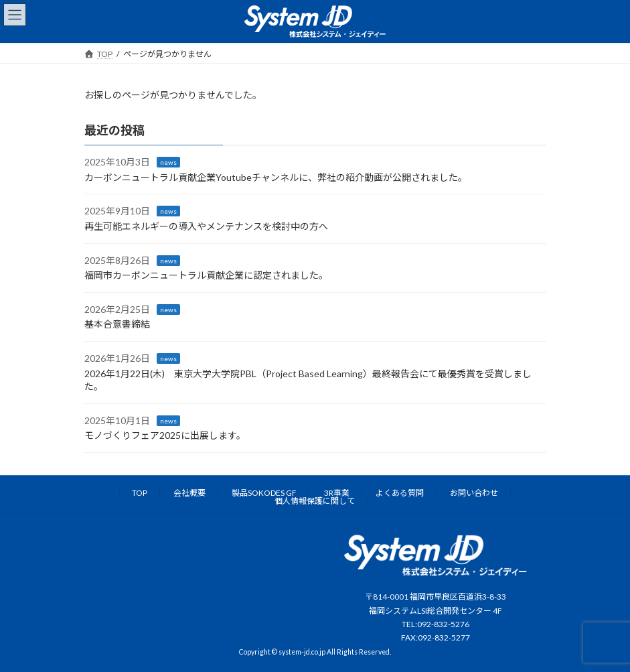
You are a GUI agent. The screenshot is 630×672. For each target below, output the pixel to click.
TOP (140, 493)
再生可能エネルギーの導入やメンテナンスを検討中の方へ (206, 226)
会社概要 (189, 493)
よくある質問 (400, 493)
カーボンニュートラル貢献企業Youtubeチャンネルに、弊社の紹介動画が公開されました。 (276, 177)
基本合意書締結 (117, 324)
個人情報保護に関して (315, 501)
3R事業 (336, 493)
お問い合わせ (474, 493)
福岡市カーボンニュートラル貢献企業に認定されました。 (206, 275)
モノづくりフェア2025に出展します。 (165, 435)
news (168, 162)
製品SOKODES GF (264, 493)
